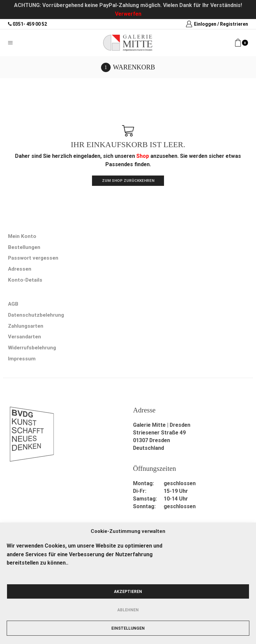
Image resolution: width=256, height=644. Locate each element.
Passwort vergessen (34, 259)
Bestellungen (24, 248)
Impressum (22, 363)
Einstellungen (128, 628)
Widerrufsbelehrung (33, 352)
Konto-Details (25, 282)
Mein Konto (22, 237)
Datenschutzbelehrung (36, 318)
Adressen (20, 271)
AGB (13, 307)
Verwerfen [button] (128, 14)
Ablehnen (128, 610)
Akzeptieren (128, 592)
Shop (143, 156)
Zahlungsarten (26, 329)
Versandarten (25, 341)
